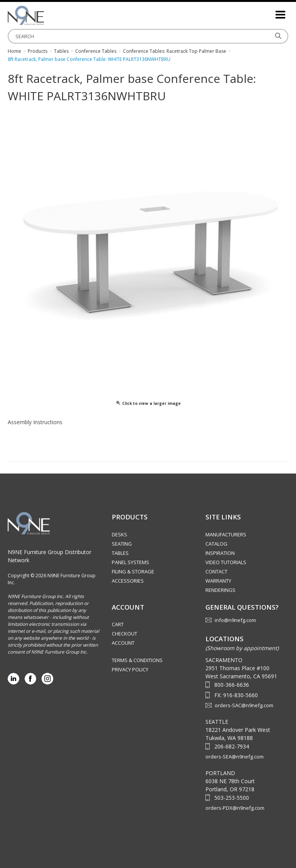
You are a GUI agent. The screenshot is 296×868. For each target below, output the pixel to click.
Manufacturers (226, 534)
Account (123, 643)
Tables (120, 553)
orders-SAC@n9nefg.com (244, 705)
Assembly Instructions (35, 422)
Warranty (218, 581)
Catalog (216, 544)
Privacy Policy (130, 669)
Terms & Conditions (137, 660)
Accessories (128, 581)
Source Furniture (46, 15)
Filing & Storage (133, 571)
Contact (216, 571)
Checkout (124, 634)
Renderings (220, 590)
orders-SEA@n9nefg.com (235, 757)
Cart (118, 624)
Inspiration (220, 553)
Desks (119, 534)
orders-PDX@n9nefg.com (235, 808)
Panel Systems (130, 562)
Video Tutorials (226, 562)
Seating (122, 544)
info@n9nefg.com (235, 620)
